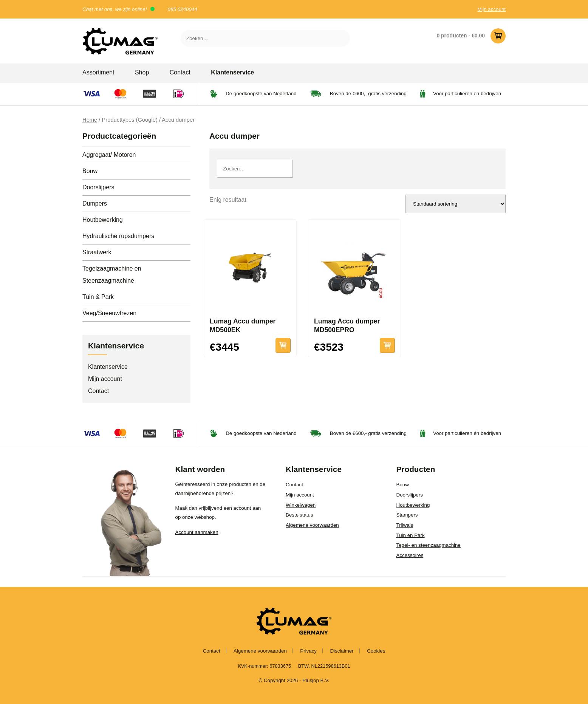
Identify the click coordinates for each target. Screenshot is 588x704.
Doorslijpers (98, 187)
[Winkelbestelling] (456, 204)
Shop (142, 72)
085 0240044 (183, 9)
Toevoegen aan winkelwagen (283, 345)
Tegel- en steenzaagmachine (429, 545)
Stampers (407, 515)
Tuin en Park (411, 535)
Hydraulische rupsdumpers (118, 236)
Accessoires (410, 555)
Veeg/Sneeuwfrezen (109, 313)
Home (90, 120)
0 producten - (471, 36)
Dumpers (95, 203)
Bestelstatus (299, 515)
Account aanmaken (197, 532)
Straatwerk (97, 252)
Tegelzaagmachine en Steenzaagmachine (112, 275)
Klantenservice (232, 72)
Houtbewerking (103, 220)
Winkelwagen (301, 505)
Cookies (376, 651)
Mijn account (491, 9)
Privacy (308, 651)
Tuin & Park (98, 297)
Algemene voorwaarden (312, 525)
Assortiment (98, 72)
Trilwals (405, 525)
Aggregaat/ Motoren (109, 155)
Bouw (90, 171)
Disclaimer (342, 651)
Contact (180, 72)
